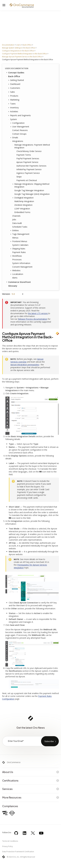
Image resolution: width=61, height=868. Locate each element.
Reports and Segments (20, 115)
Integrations (17, 141)
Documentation (8, 45)
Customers (14, 88)
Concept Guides (15, 72)
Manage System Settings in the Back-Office (19, 48)
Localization (17, 274)
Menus (15, 238)
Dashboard (14, 84)
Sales (12, 92)
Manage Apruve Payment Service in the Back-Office (22, 57)
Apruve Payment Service (27, 162)
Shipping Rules (18, 249)
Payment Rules (19, 252)
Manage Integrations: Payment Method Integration (31, 146)
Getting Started (16, 80)
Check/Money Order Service (29, 151)
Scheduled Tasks (20, 227)
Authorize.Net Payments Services (31, 166)
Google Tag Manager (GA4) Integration (32, 194)
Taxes (12, 104)
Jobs (14, 219)
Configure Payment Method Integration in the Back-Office (25, 54)
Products (14, 96)
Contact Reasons (20, 130)
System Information (21, 263)
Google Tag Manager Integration (29, 190)
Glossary (13, 286)
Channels (16, 216)
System (13, 119)
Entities (15, 230)
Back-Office (27, 45)
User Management (20, 127)
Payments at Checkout (27, 180)
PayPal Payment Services (28, 158)
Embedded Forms (22, 212)
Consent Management (22, 267)
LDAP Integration (22, 209)
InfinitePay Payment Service (29, 169)
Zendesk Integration (23, 205)
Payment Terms (24, 155)
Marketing (14, 100)
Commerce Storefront (18, 282)
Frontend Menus (19, 241)
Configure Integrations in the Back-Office (18, 51)
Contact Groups (19, 134)
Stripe (19, 177)
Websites (16, 270)
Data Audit (17, 223)
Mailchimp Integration (24, 201)
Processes (17, 260)
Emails (14, 138)
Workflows (16, 256)
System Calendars (20, 245)
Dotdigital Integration (23, 198)
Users (18, 45)
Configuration (18, 123)
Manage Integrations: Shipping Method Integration (31, 185)
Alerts (15, 278)
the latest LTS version (38, 313)
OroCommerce (14, 762)
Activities (13, 112)
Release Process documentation (33, 319)
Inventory (14, 108)
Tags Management (20, 234)
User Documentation (17, 68)
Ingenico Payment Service (28, 173)
